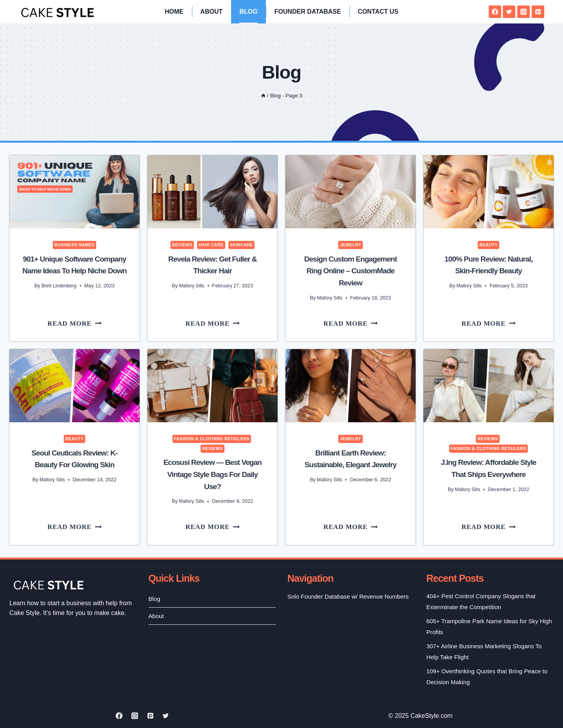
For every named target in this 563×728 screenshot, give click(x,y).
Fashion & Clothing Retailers (212, 438)
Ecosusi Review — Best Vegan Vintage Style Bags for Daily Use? (212, 474)
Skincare (243, 245)
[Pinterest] (538, 12)
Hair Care (211, 245)
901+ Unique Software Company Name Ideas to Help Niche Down (74, 271)
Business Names (74, 245)
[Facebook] (495, 12)
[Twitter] (509, 12)
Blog (248, 12)
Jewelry (351, 245)
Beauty (489, 245)
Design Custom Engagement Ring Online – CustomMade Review (350, 271)
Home (174, 12)
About (211, 12)
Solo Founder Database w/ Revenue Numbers (338, 601)
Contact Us (378, 12)
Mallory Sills (192, 285)
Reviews (181, 245)
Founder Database (308, 12)
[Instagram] (524, 12)
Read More (80, 324)
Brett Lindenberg (59, 297)
